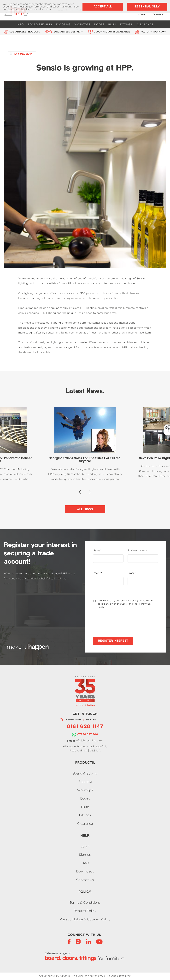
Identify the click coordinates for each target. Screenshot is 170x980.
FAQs (85, 863)
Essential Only (147, 6)
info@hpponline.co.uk (90, 740)
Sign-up (85, 855)
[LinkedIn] (88, 941)
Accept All (103, 6)
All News (85, 509)
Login (85, 846)
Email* (132, 573)
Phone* (97, 573)
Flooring (63, 24)
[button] (80, 492)
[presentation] (117, 623)
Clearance (145, 24)
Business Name (137, 551)
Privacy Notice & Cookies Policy (85, 919)
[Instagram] (78, 941)
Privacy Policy (16, 9)
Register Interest (113, 641)
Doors (99, 24)
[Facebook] (69, 941)
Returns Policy (85, 911)
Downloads (85, 871)
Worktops (82, 24)
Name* (97, 551)
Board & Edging (40, 24)
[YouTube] (99, 941)
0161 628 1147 (85, 727)
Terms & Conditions (85, 902)
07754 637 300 (88, 734)
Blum (112, 24)
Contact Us (85, 880)
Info (20, 24)
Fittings (126, 24)
